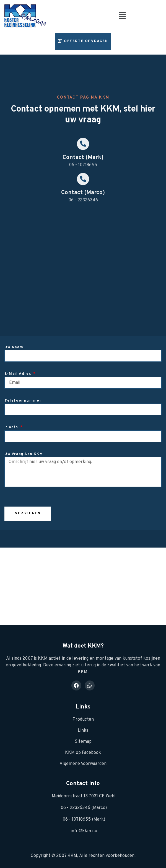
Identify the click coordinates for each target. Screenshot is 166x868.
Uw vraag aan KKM (24, 454)
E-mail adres (19, 374)
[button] (123, 16)
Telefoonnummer (23, 401)
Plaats (12, 427)
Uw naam (14, 347)
